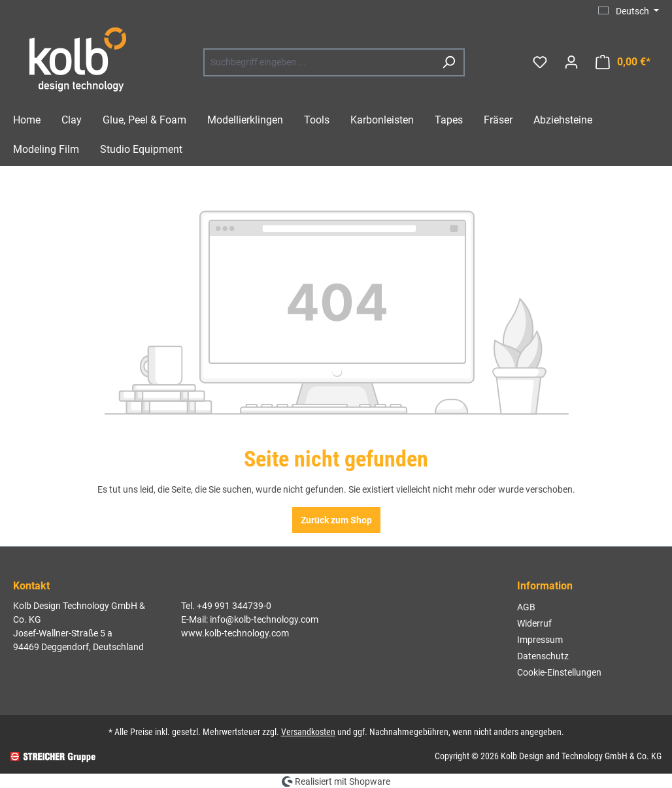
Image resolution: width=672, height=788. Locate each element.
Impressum (540, 640)
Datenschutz (543, 656)
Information (545, 586)
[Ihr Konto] (571, 62)
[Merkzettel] (540, 62)
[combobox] (319, 62)
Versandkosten (308, 732)
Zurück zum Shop (336, 520)
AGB (526, 607)
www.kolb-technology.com (235, 633)
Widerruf (534, 623)
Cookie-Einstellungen (559, 672)
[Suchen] (448, 62)
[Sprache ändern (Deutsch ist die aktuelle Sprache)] (629, 11)
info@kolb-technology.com (264, 619)
